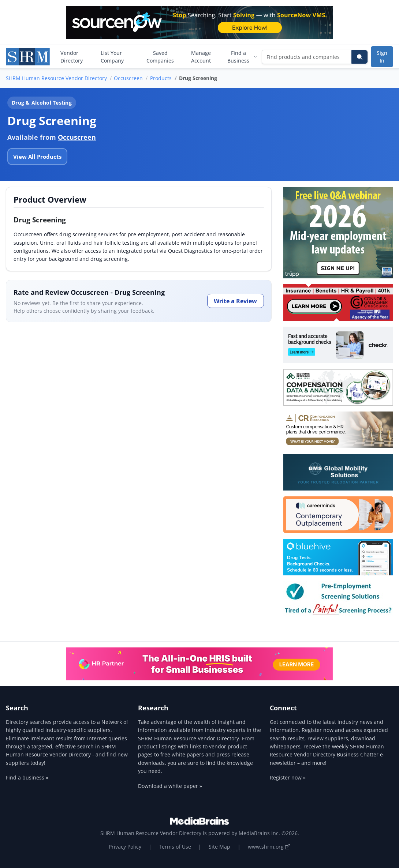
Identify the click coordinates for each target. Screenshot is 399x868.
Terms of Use (175, 847)
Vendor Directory (72, 57)
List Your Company (112, 57)
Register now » (288, 777)
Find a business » (27, 777)
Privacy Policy (125, 847)
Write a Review (235, 301)
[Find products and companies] (307, 57)
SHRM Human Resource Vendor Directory (56, 78)
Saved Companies (160, 57)
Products (161, 78)
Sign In (382, 57)
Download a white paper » (170, 786)
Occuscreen (128, 78)
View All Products (37, 157)
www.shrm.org (269, 847)
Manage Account (201, 57)
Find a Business (242, 57)
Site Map (219, 847)
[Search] (359, 57)
